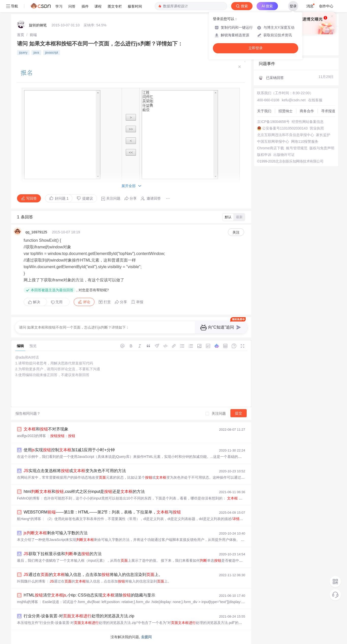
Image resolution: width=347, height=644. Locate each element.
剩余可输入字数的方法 (56, 533)
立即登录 (256, 48)
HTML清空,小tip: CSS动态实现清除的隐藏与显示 (89, 595)
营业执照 (317, 128)
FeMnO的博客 (28, 498)
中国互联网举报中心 (273, 141)
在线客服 (315, 100)
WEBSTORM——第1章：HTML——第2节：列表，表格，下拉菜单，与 (102, 512)
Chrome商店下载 (271, 148)
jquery (23, 53)
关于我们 (264, 111)
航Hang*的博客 (29, 519)
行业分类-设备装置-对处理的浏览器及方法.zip (79, 616)
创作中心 (326, 6)
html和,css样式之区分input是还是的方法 (84, 492)
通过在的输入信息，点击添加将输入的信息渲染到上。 (93, 575)
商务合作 (307, 111)
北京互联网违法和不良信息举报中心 (286, 135)
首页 (21, 35)
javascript (52, 53)
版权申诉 (264, 155)
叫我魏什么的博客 (31, 581)
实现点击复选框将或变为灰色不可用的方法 (75, 471)
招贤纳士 (286, 111)
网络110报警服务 (305, 141)
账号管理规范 (297, 148)
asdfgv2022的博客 (31, 436)
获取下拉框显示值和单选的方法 (63, 554)
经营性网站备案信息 (308, 122)
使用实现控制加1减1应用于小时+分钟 (69, 450)
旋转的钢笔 (38, 25)
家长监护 (323, 135)
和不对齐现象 (46, 429)
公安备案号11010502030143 (285, 128)
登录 (293, 6)
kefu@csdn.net (294, 100)
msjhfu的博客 (28, 602)
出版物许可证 (284, 155)
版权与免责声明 (322, 148)
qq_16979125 (36, 232)
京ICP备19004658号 (273, 122)
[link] (21, 35)
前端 (33, 35)
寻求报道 (328, 111)
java (36, 53)
